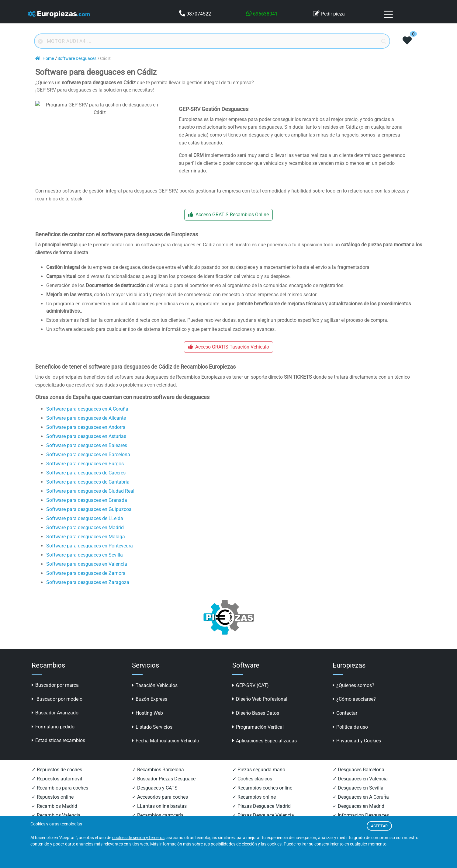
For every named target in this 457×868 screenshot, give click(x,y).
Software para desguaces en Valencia (87, 572)
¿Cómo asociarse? (354, 707)
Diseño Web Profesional (260, 707)
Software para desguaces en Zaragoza (88, 590)
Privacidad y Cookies (357, 749)
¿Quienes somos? (353, 694)
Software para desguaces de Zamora (86, 581)
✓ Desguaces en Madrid (358, 814)
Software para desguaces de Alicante (86, 426)
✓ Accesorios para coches (160, 805)
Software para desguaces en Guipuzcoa (89, 517)
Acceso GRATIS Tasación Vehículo (228, 355)
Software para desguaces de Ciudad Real (90, 499)
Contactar (345, 721)
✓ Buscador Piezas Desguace (164, 787)
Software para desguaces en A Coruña (87, 417)
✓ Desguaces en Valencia (360, 787)
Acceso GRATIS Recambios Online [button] (228, 223)
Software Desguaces (77, 59)
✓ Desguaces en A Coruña (361, 805)
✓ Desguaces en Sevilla (358, 796)
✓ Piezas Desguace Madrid (261, 814)
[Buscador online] (212, 41)
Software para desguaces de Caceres (86, 481)
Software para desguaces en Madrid (85, 535)
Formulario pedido (53, 735)
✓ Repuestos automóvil (57, 787)
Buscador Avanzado (55, 721)
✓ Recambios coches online (262, 796)
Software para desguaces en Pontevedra (90, 554)
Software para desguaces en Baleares (87, 453)
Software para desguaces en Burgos (85, 472)
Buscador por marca (55, 693)
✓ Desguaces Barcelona (358, 778)
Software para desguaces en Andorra (86, 435)
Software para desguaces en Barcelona (88, 462)
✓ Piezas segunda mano (259, 778)
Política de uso (350, 735)
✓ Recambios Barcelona (158, 778)
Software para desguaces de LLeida (85, 526)
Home (45, 59)
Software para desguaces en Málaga (86, 545)
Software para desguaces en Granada (87, 508)
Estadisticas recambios (58, 749)
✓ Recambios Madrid (54, 814)
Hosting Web (147, 721)
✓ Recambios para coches (60, 796)
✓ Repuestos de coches (57, 778)
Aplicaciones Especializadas (265, 749)
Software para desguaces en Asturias (86, 444)
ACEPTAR (379, 826)
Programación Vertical (258, 735)
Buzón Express (150, 707)
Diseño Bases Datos (256, 721)
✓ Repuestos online (53, 805)
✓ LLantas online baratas (159, 814)
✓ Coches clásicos (252, 787)
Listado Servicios (152, 735)
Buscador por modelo (57, 707)
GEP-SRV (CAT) (251, 694)
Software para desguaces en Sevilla (85, 563)
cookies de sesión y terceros (138, 838)
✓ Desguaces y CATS (155, 796)
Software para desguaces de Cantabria (88, 490)
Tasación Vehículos (155, 694)
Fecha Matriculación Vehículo (166, 749)
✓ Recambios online (254, 805)
